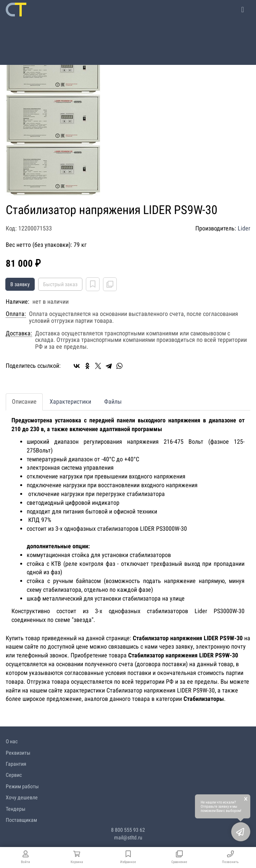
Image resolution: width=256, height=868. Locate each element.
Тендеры (16, 809)
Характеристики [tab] (70, 402)
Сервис (14, 775)
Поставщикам (21, 820)
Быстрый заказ (60, 284)
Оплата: (16, 314)
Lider (244, 228)
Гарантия (16, 764)
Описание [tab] (24, 402)
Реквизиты (18, 753)
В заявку (20, 284)
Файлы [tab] (113, 402)
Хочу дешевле (22, 797)
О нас (12, 741)
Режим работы (22, 786)
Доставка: (19, 333)
